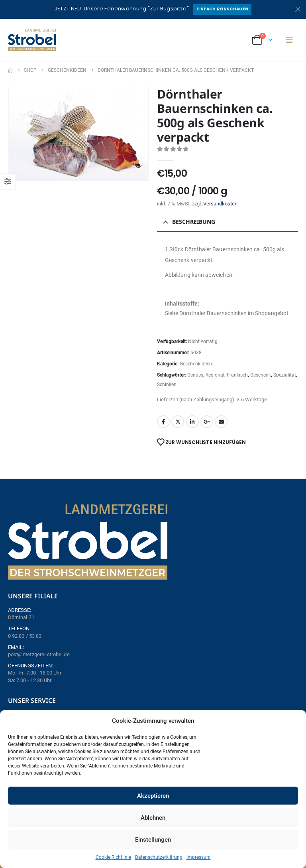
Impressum (199, 857)
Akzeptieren (153, 796)
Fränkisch (237, 375)
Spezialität (285, 375)
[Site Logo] (32, 40)
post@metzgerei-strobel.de (39, 654)
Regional (215, 375)
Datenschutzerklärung (159, 857)
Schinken (167, 385)
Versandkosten (220, 204)
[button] (289, 40)
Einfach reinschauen (222, 9)
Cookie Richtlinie (113, 857)
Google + (207, 422)
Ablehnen (153, 818)
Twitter (178, 422)
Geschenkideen (196, 364)
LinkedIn (192, 422)
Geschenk (261, 375)
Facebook (163, 422)
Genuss (195, 375)
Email (221, 422)
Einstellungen (153, 840)
